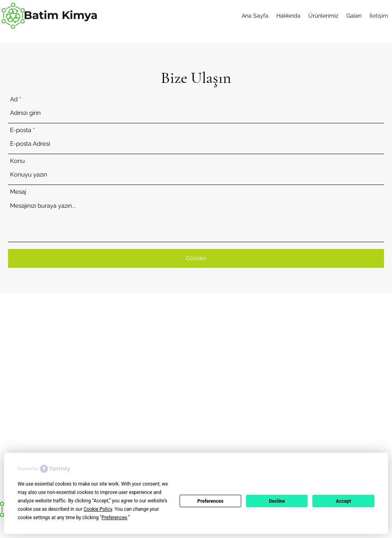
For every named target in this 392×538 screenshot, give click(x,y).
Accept (344, 501)
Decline (277, 501)
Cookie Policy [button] (98, 509)
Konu (17, 161)
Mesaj (18, 192)
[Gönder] (196, 258)
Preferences (210, 501)
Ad (14, 99)
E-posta (21, 130)
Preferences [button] (114, 518)
